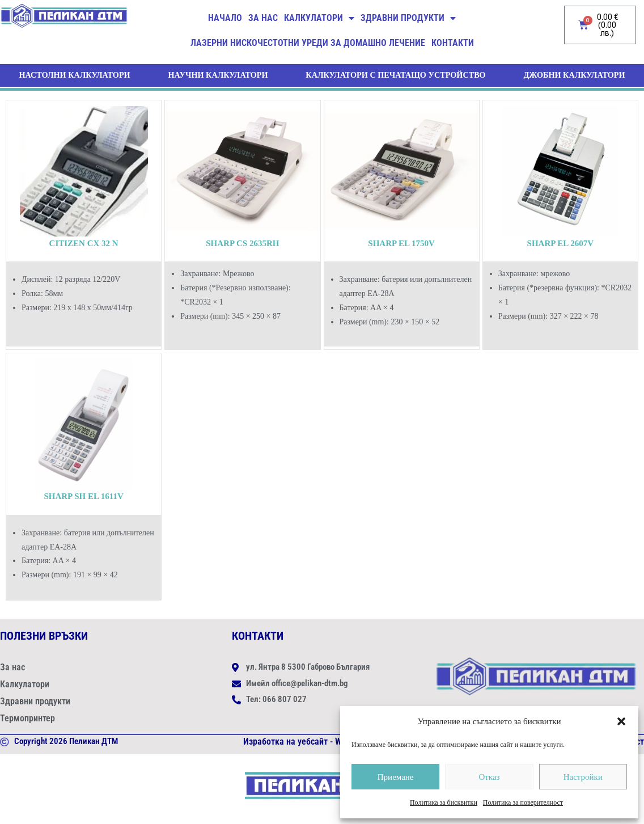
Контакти (453, 43)
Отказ (489, 777)
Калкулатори (319, 18)
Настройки (583, 777)
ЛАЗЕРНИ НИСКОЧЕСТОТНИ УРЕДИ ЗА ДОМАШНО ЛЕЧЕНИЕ (308, 43)
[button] (621, 721)
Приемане (396, 777)
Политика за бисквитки (444, 802)
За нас (263, 18)
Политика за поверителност (523, 802)
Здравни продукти (408, 18)
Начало (225, 18)
